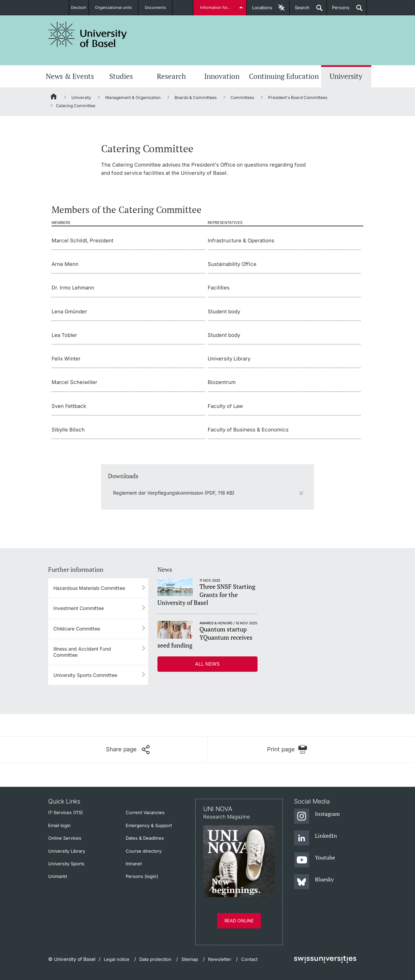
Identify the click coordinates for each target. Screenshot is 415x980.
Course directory (144, 851)
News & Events (70, 76)
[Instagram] (317, 816)
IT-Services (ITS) (66, 812)
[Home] (54, 98)
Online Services (65, 838)
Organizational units (117, 8)
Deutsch (79, 8)
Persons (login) (142, 876)
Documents (159, 8)
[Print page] (287, 749)
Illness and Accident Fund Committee (82, 652)
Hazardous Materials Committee (89, 588)
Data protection (155, 959)
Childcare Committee (77, 629)
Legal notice (117, 959)
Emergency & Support (149, 825)
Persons (338, 10)
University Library (67, 851)
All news (207, 664)
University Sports (66, 864)
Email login (59, 825)
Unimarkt (58, 876)
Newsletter (220, 959)
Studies (121, 76)
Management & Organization (133, 97)
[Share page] (128, 750)
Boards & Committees (196, 97)
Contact (249, 959)
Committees (242, 97)
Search (300, 10)
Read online (239, 921)
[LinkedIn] (316, 838)
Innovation (222, 76)
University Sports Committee (85, 675)
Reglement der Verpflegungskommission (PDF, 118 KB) (174, 493)
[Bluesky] (314, 882)
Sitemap (190, 959)
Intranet (134, 864)
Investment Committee (79, 608)
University (346, 76)
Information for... (216, 8)
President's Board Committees (298, 97)
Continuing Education (284, 76)
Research (171, 76)
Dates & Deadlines (145, 838)
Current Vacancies (145, 812)
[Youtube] (315, 860)
